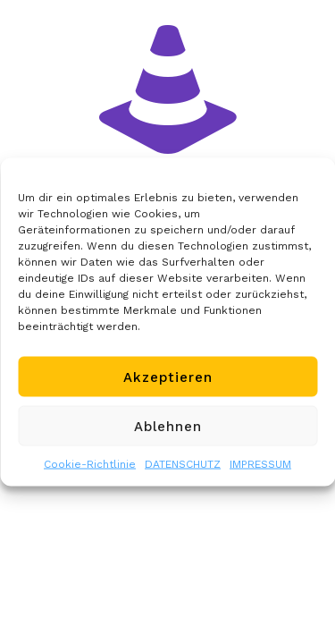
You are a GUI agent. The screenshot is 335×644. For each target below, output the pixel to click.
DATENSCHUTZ (183, 464)
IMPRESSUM (260, 464)
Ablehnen (168, 426)
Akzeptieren (168, 377)
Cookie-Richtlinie (90, 464)
